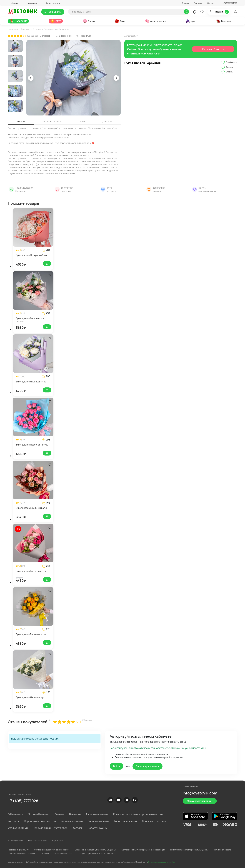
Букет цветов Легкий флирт (30, 697)
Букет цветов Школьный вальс (32, 508)
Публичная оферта (223, 850)
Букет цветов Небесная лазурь (32, 445)
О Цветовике (15, 814)
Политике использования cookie (161, 862)
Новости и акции (97, 828)
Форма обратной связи (200, 801)
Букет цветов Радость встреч (31, 571)
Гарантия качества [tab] (52, 122)
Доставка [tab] (107, 122)
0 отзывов (45, 36)
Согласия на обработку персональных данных (95, 850)
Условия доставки (72, 821)
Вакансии (75, 814)
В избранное (229, 62)
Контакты (14, 821)
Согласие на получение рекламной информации (143, 850)
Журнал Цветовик (39, 814)
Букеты (37, 29)
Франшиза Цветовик (154, 821)
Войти (116, 766)
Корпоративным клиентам (40, 821)
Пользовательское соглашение (22, 854)
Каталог (25, 29)
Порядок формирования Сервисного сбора (97, 854)
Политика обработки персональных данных (190, 850)
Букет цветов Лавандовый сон (32, 382)
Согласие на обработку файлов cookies (52, 850)
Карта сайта (58, 841)
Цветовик (13, 29)
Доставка (198, 3)
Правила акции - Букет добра (50, 828)
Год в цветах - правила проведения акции (138, 814)
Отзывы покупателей (28, 722)
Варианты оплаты (98, 821)
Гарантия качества (125, 821)
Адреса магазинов (97, 814)
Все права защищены (38, 841)
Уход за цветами (18, 828)
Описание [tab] (21, 122)
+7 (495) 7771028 (23, 801)
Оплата (211, 3)
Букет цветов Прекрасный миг (32, 255)
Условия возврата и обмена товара (57, 854)
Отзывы (185, 3)
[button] (13, 3)
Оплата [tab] (82, 122)
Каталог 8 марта (213, 49)
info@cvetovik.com (200, 793)
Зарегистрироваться (147, 766)
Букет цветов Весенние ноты (31, 634)
